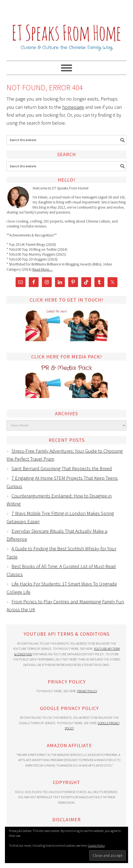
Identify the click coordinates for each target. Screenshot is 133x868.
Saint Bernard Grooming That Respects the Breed (62, 468)
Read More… (42, 269)
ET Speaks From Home (66, 28)
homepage (73, 107)
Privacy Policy (87, 691)
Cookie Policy (96, 845)
